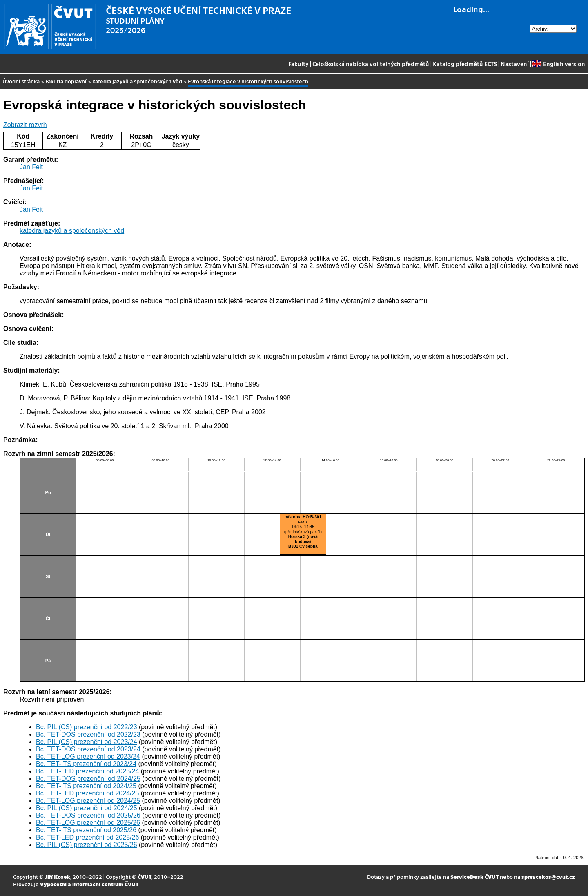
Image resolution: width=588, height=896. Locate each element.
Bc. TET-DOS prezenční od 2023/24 (88, 749)
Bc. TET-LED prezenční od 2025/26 (87, 837)
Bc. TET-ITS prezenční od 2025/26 (86, 830)
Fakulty (298, 64)
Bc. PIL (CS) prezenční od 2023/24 (87, 742)
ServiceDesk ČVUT (474, 877)
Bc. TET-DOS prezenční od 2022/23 (88, 734)
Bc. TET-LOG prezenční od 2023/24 (88, 756)
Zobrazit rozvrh (25, 125)
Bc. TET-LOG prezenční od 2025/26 (88, 823)
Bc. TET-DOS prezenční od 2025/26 (88, 815)
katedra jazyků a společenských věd (137, 81)
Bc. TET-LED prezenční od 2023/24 (87, 771)
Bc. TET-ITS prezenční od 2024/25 (86, 786)
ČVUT (145, 877)
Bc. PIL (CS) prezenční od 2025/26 (87, 845)
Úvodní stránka (21, 81)
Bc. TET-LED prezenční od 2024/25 (87, 793)
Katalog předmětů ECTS (465, 64)
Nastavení (515, 64)
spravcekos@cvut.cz (548, 877)
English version (559, 64)
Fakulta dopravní (66, 81)
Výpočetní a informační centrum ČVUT (89, 884)
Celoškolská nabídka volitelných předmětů (371, 64)
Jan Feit (31, 167)
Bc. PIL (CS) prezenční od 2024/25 (87, 808)
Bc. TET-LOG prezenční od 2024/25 (88, 801)
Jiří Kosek (58, 877)
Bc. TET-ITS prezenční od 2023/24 (86, 764)
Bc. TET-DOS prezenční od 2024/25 (88, 779)
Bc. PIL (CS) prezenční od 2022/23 (87, 727)
